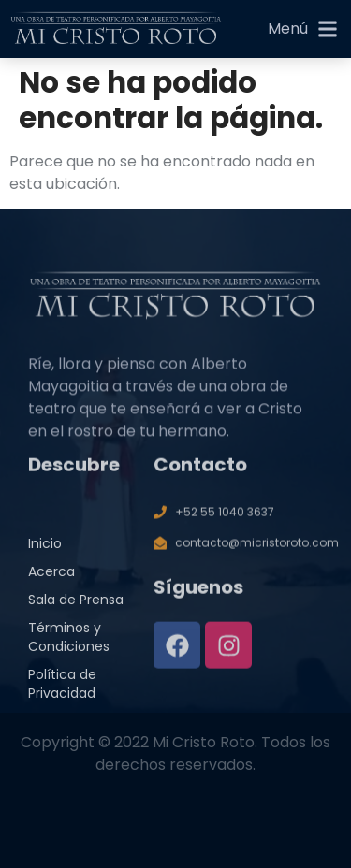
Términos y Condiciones (69, 653)
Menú (288, 29)
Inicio (45, 559)
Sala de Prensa (76, 615)
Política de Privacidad (62, 700)
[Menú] (328, 29)
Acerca (51, 587)
